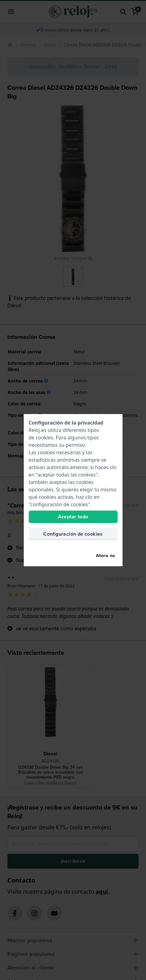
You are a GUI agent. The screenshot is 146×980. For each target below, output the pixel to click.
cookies (44, 438)
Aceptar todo (73, 517)
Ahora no (106, 556)
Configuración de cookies (73, 534)
